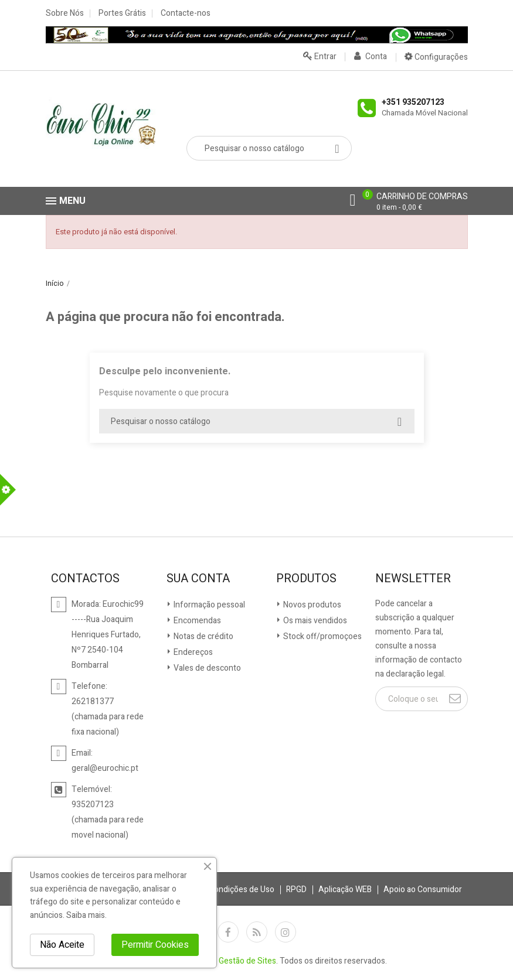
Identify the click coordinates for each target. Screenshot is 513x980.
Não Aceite (62, 945)
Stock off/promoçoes (322, 636)
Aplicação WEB (345, 889)
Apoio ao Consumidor (423, 889)
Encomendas (196, 621)
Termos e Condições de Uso (223, 889)
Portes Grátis (122, 13)
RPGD (296, 889)
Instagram (286, 932)
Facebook (228, 932)
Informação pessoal (208, 605)
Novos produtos (311, 605)
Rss (257, 932)
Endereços (192, 652)
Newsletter (413, 579)
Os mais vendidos (314, 621)
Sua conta (198, 579)
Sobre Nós (65, 13)
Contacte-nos (186, 13)
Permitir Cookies (155, 945)
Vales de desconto (206, 668)
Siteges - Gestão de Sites (230, 961)
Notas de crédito (203, 636)
